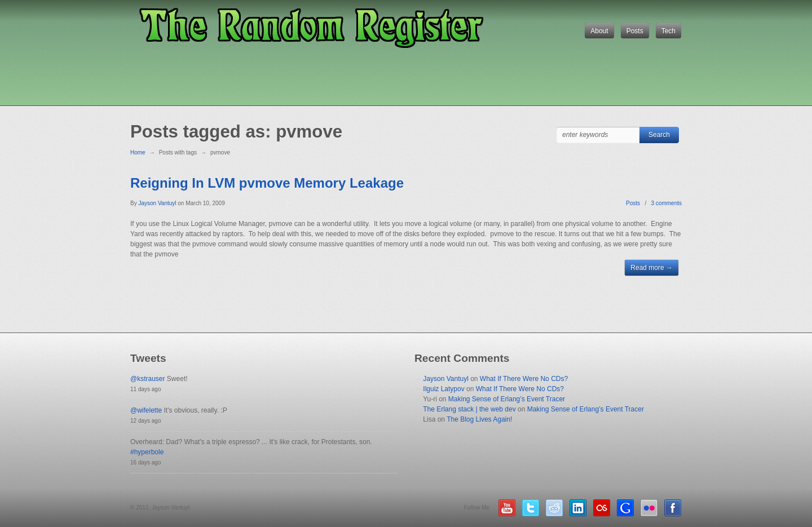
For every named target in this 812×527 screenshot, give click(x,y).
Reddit (554, 508)
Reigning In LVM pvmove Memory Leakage (267, 183)
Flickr (649, 508)
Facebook (673, 508)
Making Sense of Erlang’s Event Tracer (507, 399)
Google (625, 508)
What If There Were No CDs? (524, 379)
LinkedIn (578, 508)
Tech (668, 31)
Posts (635, 31)
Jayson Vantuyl (446, 379)
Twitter (531, 508)
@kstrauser (148, 379)
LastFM (602, 508)
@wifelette (146, 410)
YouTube (507, 508)
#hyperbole (147, 452)
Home (138, 152)
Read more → (652, 268)
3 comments (667, 203)
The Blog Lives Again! (479, 419)
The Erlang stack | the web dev (469, 409)
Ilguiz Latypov (443, 389)
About (599, 31)
